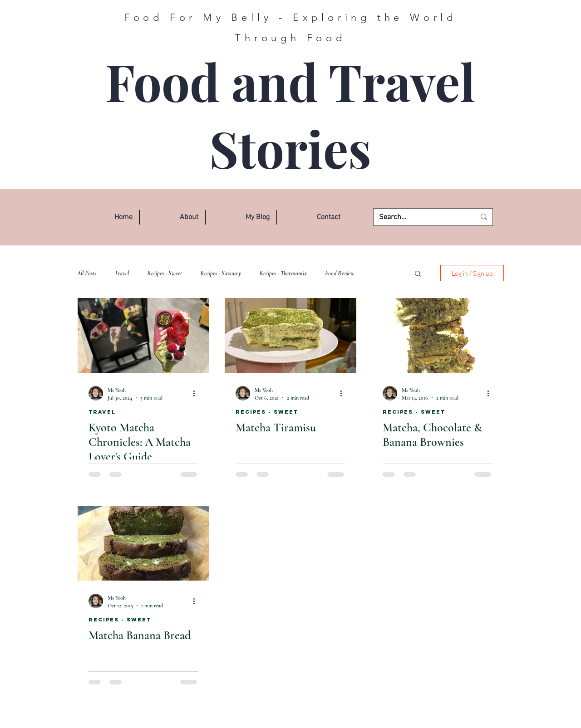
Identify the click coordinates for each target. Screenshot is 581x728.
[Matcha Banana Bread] (143, 543)
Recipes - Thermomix (283, 273)
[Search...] (420, 217)
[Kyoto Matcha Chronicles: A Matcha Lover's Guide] (143, 335)
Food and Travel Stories (290, 115)
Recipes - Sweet (165, 273)
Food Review (340, 273)
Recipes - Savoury (221, 273)
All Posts (87, 273)
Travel (122, 273)
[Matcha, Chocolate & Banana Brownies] (438, 335)
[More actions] (197, 393)
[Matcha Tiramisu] (290, 335)
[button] (172, 217)
